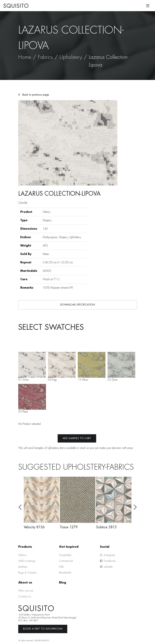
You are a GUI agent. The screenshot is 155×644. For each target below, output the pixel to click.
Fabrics (45, 57)
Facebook (108, 561)
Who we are (26, 591)
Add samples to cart (77, 438)
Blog (63, 583)
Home (25, 57)
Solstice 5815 (106, 527)
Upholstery (71, 57)
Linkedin (106, 567)
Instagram (108, 555)
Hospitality (65, 555)
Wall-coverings (27, 561)
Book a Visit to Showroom (43, 629)
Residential (65, 573)
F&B (61, 567)
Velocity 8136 (34, 527)
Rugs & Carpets (27, 573)
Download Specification (78, 305)
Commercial (66, 561)
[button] (20, 507)
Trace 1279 (69, 527)
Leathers (23, 567)
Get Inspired (69, 547)
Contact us (25, 597)
